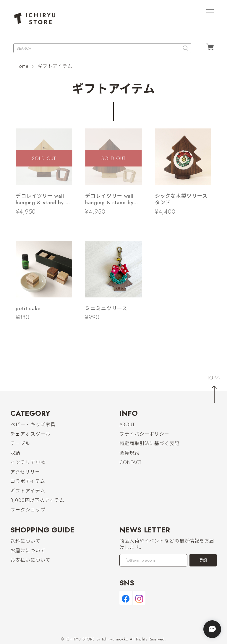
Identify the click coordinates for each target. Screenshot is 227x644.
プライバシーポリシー (144, 434)
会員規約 (129, 453)
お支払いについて (30, 560)
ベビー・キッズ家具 (33, 425)
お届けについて (28, 551)
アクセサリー (25, 472)
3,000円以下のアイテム (37, 500)
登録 (203, 560)
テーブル (20, 443)
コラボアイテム (28, 481)
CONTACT (130, 462)
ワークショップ (28, 510)
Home (22, 66)
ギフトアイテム (28, 491)
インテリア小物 (28, 462)
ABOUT (127, 425)
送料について (25, 541)
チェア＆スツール (30, 434)
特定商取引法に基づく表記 (149, 443)
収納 (15, 453)
